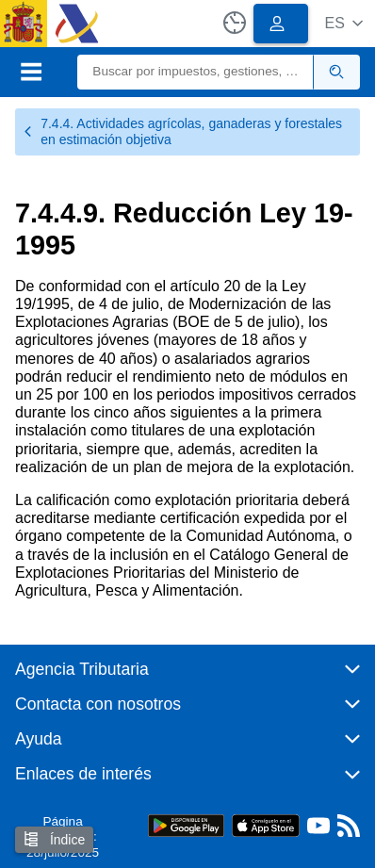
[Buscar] (196, 72)
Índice (54, 839)
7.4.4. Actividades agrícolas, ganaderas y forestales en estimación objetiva (182, 131)
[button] (343, 23)
